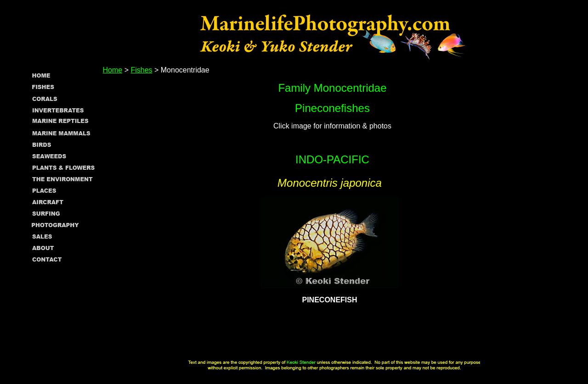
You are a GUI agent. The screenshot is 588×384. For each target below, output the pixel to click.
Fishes (141, 70)
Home (113, 70)
